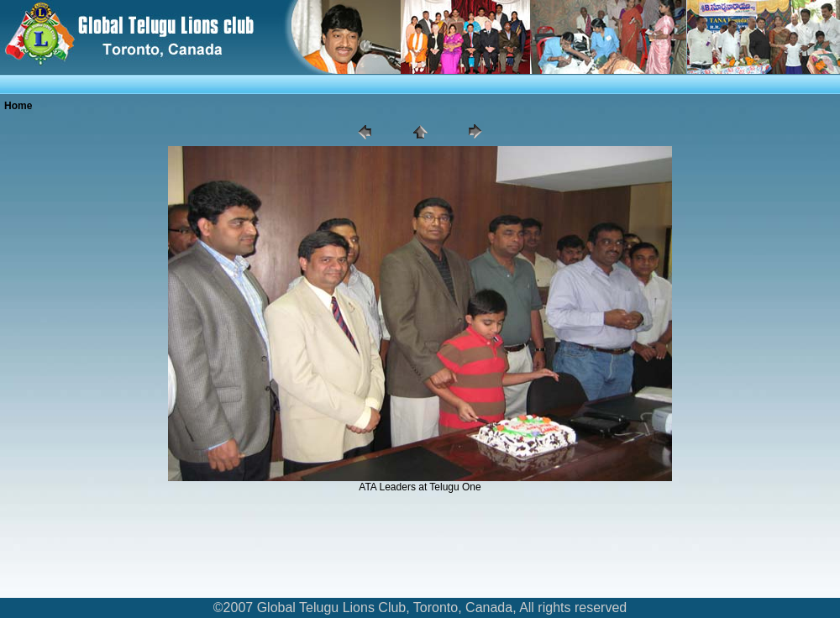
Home (18, 106)
